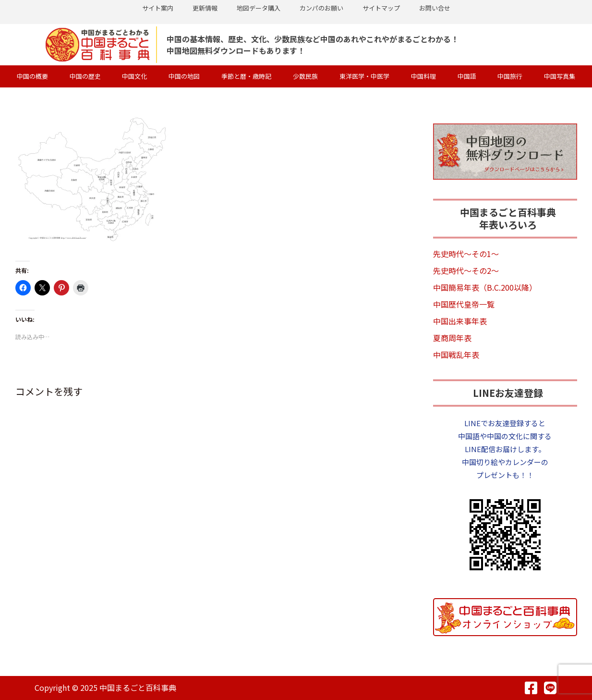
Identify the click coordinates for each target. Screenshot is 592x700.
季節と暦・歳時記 (246, 76)
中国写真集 (560, 76)
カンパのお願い (321, 8)
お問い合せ (435, 8)
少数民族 (305, 76)
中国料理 (423, 76)
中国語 (467, 76)
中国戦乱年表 (456, 355)
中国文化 (134, 76)
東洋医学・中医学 (364, 76)
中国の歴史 (85, 76)
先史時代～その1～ (466, 254)
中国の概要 (32, 76)
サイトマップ (381, 8)
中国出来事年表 (460, 321)
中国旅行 (510, 76)
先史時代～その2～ (466, 270)
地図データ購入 (259, 8)
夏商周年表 (452, 338)
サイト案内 (158, 8)
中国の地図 (184, 76)
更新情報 (205, 8)
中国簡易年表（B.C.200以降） (485, 287)
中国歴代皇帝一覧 (464, 304)
